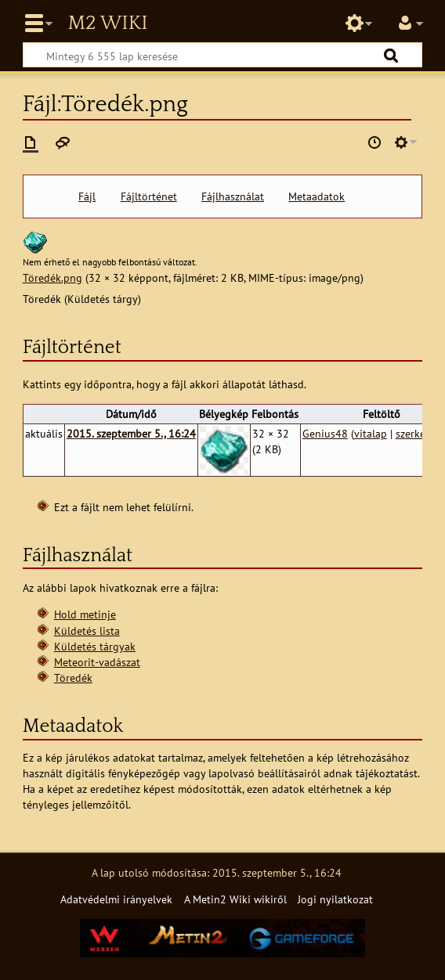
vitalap (371, 433)
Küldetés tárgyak (95, 646)
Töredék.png (52, 277)
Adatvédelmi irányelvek (116, 899)
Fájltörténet (149, 196)
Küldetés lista (87, 631)
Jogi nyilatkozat (335, 899)
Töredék (73, 677)
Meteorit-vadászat (97, 662)
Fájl (87, 196)
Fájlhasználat (233, 196)
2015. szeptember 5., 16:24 (131, 433)
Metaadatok (317, 196)
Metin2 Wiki (107, 23)
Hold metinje (85, 614)
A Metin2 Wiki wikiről (235, 899)
